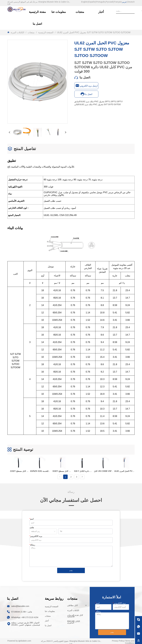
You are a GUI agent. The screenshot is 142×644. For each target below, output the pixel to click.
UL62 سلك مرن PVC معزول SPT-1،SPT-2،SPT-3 (101, 101)
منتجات (31, 32)
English (84, 2)
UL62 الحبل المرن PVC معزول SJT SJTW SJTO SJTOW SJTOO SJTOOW (93, 32)
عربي (124, 2)
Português (101, 2)
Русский (110, 2)
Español (92, 2)
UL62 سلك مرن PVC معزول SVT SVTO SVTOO (100, 104)
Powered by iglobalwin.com (19, 639)
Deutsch (131, 2)
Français (118, 2)
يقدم (71, 569)
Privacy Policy (118, 639)
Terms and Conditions (130, 640)
